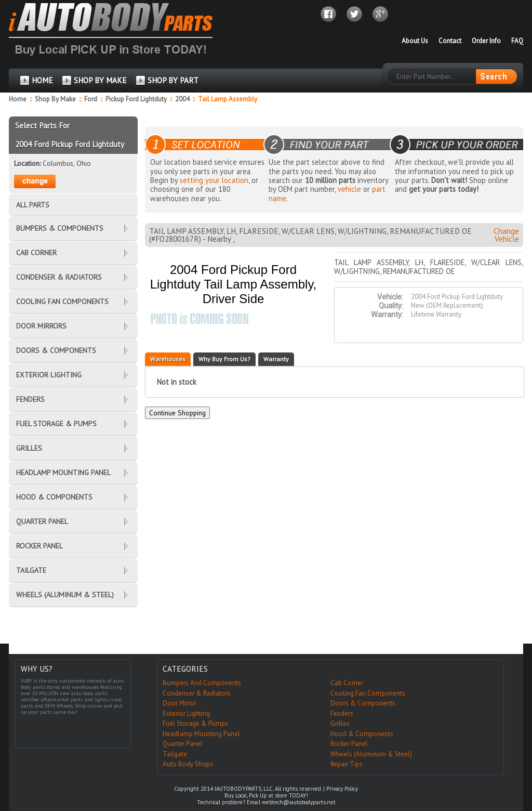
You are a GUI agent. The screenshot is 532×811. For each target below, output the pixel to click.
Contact (450, 41)
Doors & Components (363, 703)
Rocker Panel (349, 744)
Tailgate (175, 754)
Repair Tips (347, 764)
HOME (42, 80)
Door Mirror (179, 703)
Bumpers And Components (202, 683)
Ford (91, 99)
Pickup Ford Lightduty (137, 99)
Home (18, 99)
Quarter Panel (183, 744)
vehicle (349, 189)
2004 (183, 99)
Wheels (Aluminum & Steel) (371, 754)
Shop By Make (55, 99)
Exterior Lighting (186, 714)
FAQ (517, 41)
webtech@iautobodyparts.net (299, 802)
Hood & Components (362, 734)
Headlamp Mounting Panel (201, 734)
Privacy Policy (342, 789)
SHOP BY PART (173, 80)
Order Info (486, 41)
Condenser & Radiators (197, 693)
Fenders (342, 714)
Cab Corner (347, 683)
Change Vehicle (506, 235)
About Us (415, 41)
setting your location (214, 180)
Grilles (340, 723)
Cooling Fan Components (368, 693)
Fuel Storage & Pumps (195, 723)
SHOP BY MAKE (100, 80)
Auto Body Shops (188, 764)
